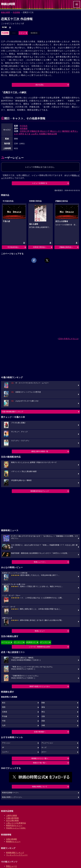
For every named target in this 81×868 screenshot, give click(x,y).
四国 (43, 721)
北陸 (43, 716)
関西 (4, 707)
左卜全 (28, 134)
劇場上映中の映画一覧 (40, 451)
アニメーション (47, 743)
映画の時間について (40, 787)
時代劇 (4, 27)
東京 (4, 703)
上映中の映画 (12, 815)
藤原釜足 (66, 131)
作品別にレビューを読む (16, 828)
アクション (6, 743)
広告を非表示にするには (68, 339)
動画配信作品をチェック (40, 491)
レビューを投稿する (40, 183)
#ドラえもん (6, 642)
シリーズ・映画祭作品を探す (40, 647)
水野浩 (21, 134)
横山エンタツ (56, 131)
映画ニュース (12, 866)
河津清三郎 (25, 131)
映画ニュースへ (40, 562)
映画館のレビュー (13, 841)
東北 (43, 712)
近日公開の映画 (12, 820)
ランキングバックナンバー (17, 855)
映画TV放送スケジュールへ (40, 686)
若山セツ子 (45, 131)
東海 (43, 707)
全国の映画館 (12, 839)
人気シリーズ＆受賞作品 (16, 823)
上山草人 (35, 134)
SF (3, 748)
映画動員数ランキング (15, 853)
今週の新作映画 (12, 818)
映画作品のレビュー (14, 825)
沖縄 (43, 725)
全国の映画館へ (40, 732)
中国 (4, 721)
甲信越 (5, 716)
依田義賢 (24, 128)
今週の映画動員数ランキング (12, 412)
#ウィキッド (18, 642)
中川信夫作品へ (13, 247)
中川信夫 (24, 126)
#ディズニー (45, 642)
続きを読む (40, 85)
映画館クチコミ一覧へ (40, 758)
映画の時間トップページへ (12, 797)
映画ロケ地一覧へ (40, 763)
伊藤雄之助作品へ (66, 247)
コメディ (5, 752)
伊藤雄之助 (35, 131)
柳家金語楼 (52, 134)
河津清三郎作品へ (40, 247)
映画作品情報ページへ (10, 793)
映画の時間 (6, 12)
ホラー (44, 752)
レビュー (22, 33)
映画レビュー (40, 631)
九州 (4, 725)
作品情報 (16, 12)
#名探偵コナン (32, 642)
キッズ (44, 748)
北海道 (5, 712)
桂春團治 (43, 134)
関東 (43, 703)
